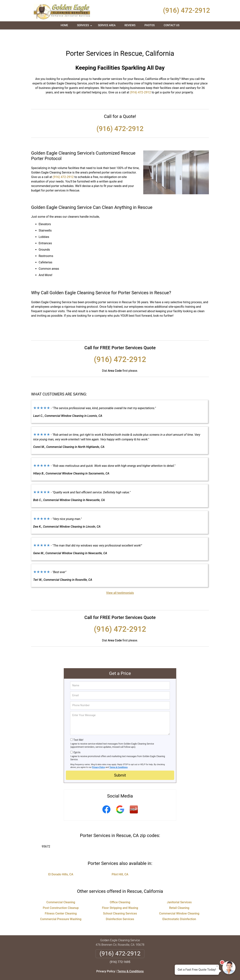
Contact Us (172, 25)
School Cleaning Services (120, 900)
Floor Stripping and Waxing (120, 894)
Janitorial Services (179, 889)
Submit (120, 762)
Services (85, 27)
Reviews (130, 25)
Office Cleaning (120, 889)
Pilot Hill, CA (120, 861)
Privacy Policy (99, 754)
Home (64, 25)
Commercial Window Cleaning (179, 900)
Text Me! (78, 726)
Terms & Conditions (119, 754)
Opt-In (77, 739)
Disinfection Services (120, 906)
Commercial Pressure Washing (61, 906)
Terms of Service (147, 972)
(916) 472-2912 (186, 10)
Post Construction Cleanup (61, 894)
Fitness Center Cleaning (61, 900)
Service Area (107, 25)
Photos (150, 25)
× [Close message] (217, 966)
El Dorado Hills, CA (61, 861)
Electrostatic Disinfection (179, 906)
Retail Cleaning (179, 894)
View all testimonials (120, 579)
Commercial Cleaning (61, 889)
